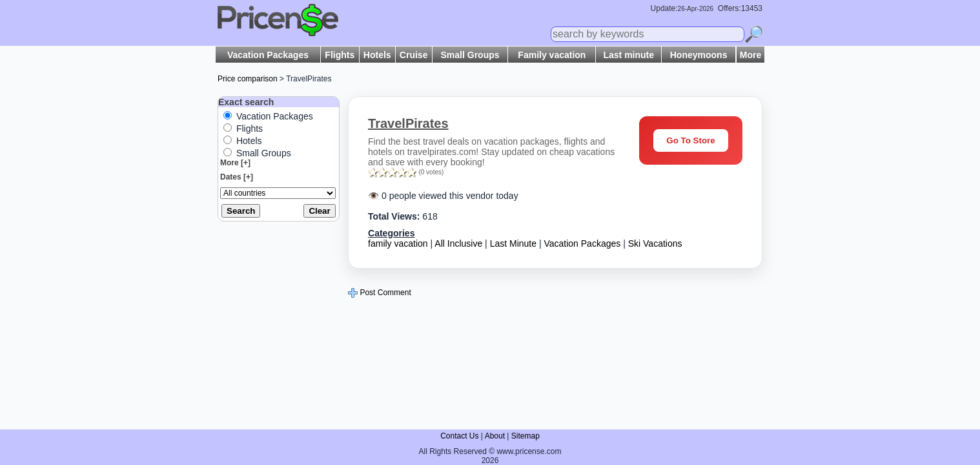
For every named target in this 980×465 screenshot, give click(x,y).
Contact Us (459, 436)
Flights (340, 55)
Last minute (628, 55)
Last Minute (513, 243)
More (750, 55)
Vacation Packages (268, 55)
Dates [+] (237, 177)
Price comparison (248, 79)
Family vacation (552, 55)
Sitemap (526, 436)
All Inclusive (458, 243)
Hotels (377, 55)
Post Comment (380, 293)
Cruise (414, 55)
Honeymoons (699, 55)
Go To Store (690, 140)
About (495, 436)
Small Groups (470, 55)
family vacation (398, 243)
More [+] (235, 163)
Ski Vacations (655, 243)
